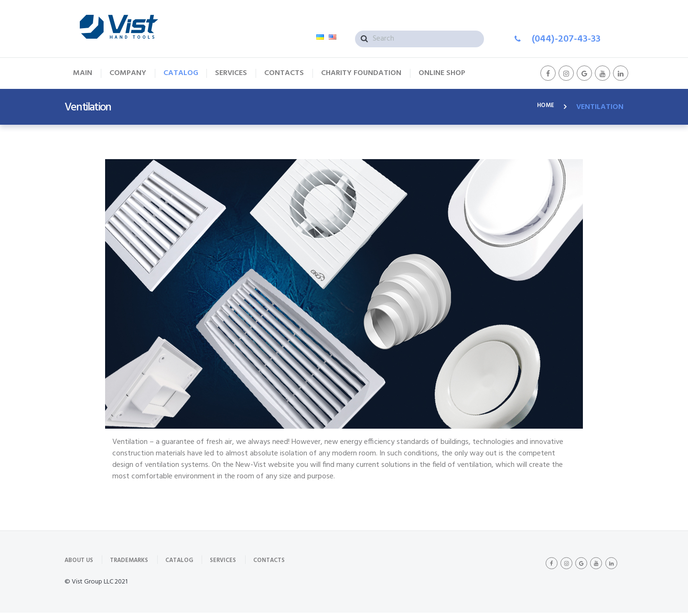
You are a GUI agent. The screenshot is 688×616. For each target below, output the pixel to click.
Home (544, 107)
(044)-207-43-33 (566, 39)
